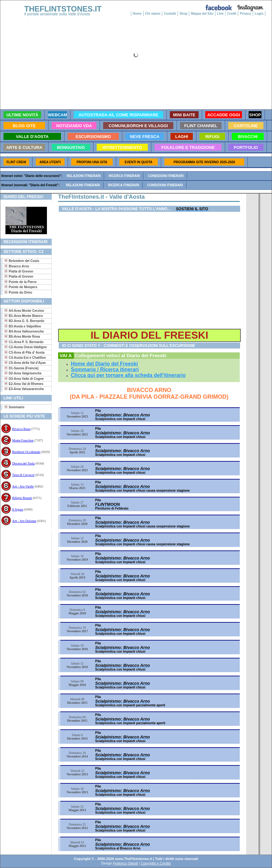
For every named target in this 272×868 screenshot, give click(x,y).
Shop (183, 14)
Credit (232, 14)
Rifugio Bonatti (22, 498)
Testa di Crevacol (23, 475)
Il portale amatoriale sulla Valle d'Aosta (57, 14)
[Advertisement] (23, 553)
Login (259, 14)
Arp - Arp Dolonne (24, 521)
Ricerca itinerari (124, 176)
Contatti (170, 14)
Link (220, 14)
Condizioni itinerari (166, 176)
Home (137, 14)
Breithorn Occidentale (26, 452)
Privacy (246, 14)
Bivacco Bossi (21, 429)
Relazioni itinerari (84, 176)
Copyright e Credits (156, 863)
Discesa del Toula (23, 463)
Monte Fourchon (23, 440)
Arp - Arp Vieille (23, 486)
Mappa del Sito (202, 14)
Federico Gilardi (125, 863)
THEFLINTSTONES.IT (63, 9)
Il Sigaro (18, 509)
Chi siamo (153, 14)
